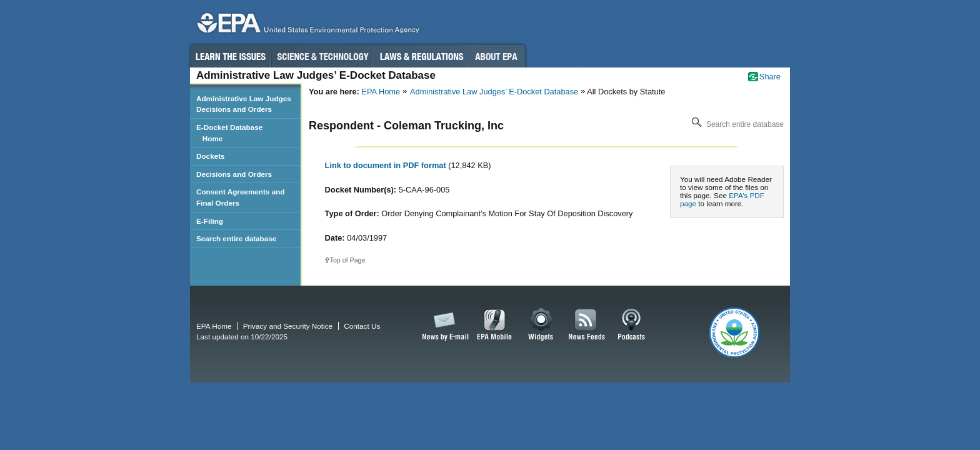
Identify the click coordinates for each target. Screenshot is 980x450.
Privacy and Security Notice (288, 326)
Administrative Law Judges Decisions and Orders (244, 104)
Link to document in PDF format (387, 165)
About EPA (497, 56)
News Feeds (587, 325)
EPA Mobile (495, 325)
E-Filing (210, 221)
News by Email (443, 325)
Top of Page (348, 260)
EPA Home (381, 92)
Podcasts (631, 325)
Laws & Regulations (422, 56)
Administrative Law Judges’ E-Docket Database (494, 92)
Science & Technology (322, 56)
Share (770, 77)
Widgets (542, 325)
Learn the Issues (230, 56)
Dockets (211, 156)
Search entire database (737, 124)
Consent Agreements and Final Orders (241, 197)
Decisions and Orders (234, 174)
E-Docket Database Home (229, 133)
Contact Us (362, 326)
